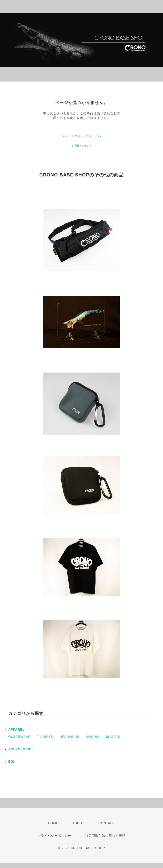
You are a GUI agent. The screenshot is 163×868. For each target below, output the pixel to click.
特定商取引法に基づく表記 (105, 836)
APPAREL (16, 730)
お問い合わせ (82, 146)
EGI (11, 762)
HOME (53, 823)
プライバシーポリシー (54, 836)
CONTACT (107, 823)
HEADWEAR (69, 737)
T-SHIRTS (45, 737)
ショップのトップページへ (82, 136)
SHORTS (113, 737)
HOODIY (93, 737)
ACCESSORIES (21, 749)
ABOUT (78, 823)
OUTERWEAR (20, 737)
